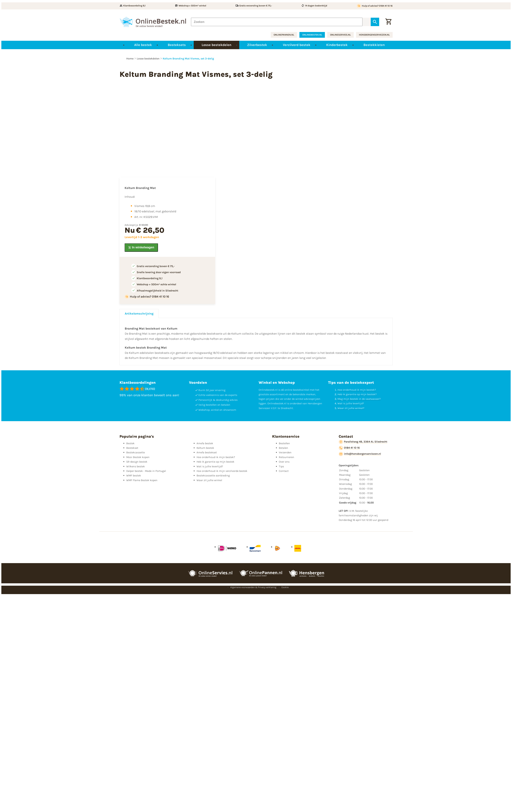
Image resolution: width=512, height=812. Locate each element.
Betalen (283, 448)
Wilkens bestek (136, 466)
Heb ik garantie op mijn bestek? (357, 394)
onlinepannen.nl (284, 35)
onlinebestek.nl (312, 35)
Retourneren (287, 457)
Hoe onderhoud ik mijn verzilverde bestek (222, 471)
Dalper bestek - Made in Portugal (146, 471)
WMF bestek (134, 475)
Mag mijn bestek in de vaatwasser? (359, 399)
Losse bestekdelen (148, 59)
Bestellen (284, 443)
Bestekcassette (136, 452)
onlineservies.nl (340, 35)
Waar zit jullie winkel (209, 480)
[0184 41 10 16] (349, 448)
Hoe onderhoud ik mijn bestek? (357, 390)
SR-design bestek (137, 462)
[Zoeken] (277, 22)
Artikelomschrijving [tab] (139, 314)
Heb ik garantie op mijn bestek (215, 462)
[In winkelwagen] (141, 248)
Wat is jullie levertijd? (351, 403)
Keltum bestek (205, 448)
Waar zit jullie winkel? (351, 408)
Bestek (130, 443)
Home (130, 59)
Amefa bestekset (207, 452)
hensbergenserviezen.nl (374, 35)
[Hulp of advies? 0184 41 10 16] (375, 6)
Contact (284, 471)
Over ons (284, 462)
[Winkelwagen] (388, 22)
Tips (281, 466)
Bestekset (132, 448)
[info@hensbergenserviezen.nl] (360, 454)
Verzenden (285, 452)
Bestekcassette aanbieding (213, 475)
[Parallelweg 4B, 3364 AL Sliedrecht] (363, 442)
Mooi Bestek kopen (138, 457)
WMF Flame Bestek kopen (142, 480)
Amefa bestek (205, 443)
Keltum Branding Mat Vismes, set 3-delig (188, 59)
